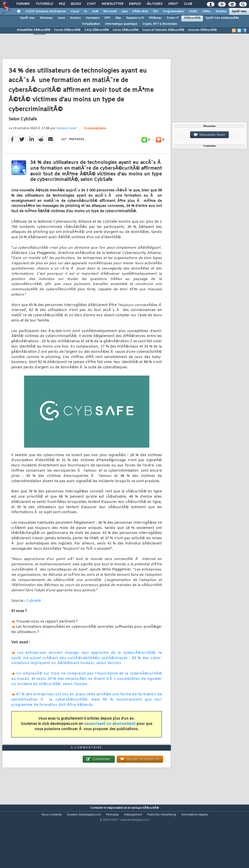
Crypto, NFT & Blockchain (160, 24)
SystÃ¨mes (239, 12)
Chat (91, 4)
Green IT (173, 18)
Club (188, 4)
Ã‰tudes (155, 4)
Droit (173, 4)
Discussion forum (209, 135)
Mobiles (221, 12)
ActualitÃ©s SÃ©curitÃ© (33, 30)
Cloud (75, 12)
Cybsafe (34, 610)
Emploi (135, 4)
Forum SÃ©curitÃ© (67, 30)
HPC (107, 18)
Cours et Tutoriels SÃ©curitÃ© (163, 30)
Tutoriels (44, 4)
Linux (61, 18)
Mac (118, 18)
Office (207, 12)
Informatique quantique (121, 24)
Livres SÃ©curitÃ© (126, 30)
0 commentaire (95, 137)
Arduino (75, 18)
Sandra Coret (66, 137)
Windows (46, 18)
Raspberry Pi (135, 18)
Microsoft (110, 12)
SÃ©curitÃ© (192, 18)
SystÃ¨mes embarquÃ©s (222, 18)
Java (124, 12)
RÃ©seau (155, 18)
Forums (23, 4)
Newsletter (112, 4)
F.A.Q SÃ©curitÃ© (97, 30)
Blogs (76, 4)
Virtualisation (91, 24)
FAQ (62, 4)
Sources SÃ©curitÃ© (202, 30)
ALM (95, 12)
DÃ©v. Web (140, 12)
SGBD (193, 12)
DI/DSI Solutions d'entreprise (46, 12)
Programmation (174, 12)
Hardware (93, 18)
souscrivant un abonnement (110, 733)
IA (85, 12)
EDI (156, 12)
